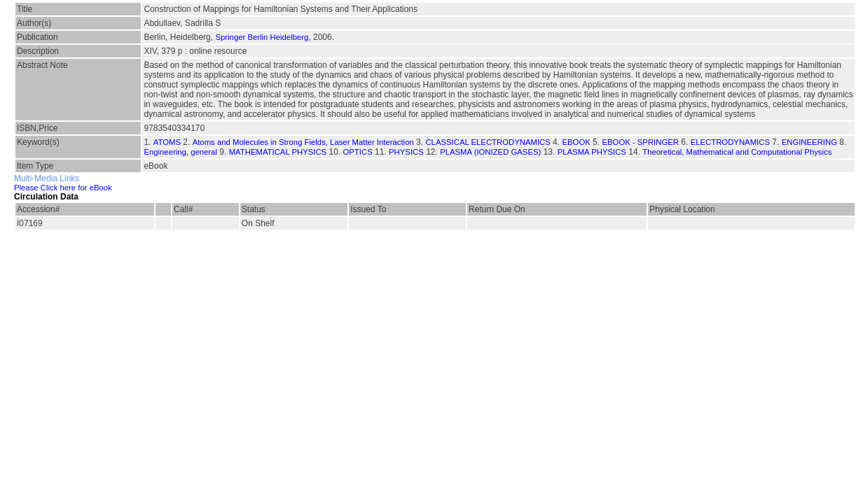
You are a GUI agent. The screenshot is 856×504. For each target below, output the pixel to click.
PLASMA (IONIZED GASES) (490, 152)
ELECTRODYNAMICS (730, 142)
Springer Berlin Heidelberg (262, 37)
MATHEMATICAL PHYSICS (278, 152)
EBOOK (576, 142)
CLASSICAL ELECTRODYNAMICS (488, 142)
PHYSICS (406, 152)
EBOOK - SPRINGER (640, 142)
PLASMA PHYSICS (592, 152)
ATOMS (167, 142)
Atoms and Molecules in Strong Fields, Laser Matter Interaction (303, 142)
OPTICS (358, 152)
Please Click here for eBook (63, 188)
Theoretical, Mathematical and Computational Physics (737, 152)
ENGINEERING (809, 142)
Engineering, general (180, 152)
